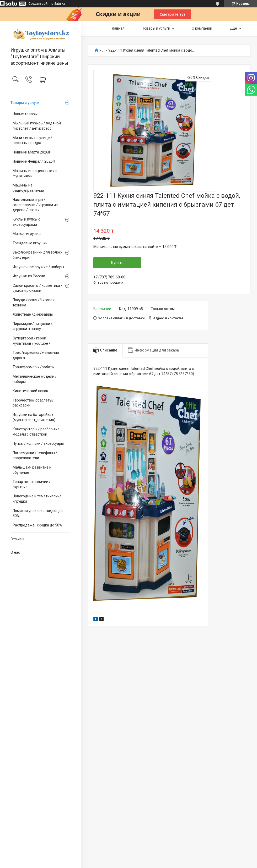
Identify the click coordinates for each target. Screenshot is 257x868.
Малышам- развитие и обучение (32, 470)
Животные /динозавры (33, 314)
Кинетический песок (30, 391)
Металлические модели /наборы (35, 379)
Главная (118, 28)
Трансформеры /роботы (34, 367)
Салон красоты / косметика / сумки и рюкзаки (38, 288)
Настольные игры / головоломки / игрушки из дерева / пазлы (35, 205)
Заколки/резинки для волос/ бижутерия (38, 255)
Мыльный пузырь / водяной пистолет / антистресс (37, 126)
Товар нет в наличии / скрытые (32, 484)
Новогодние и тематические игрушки (37, 499)
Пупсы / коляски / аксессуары (38, 443)
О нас (15, 552)
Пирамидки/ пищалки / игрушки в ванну (33, 326)
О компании (202, 28)
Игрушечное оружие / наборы (38, 267)
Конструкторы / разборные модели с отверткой (36, 432)
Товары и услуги (25, 103)
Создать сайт (39, 4)
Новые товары (25, 114)
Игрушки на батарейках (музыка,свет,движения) (34, 417)
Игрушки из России (29, 276)
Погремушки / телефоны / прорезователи (35, 455)
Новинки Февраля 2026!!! (34, 161)
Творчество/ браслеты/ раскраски (33, 403)
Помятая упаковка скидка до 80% (38, 513)
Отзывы (17, 539)
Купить (117, 263)
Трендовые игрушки (30, 243)
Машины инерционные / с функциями (35, 173)
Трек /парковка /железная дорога (36, 355)
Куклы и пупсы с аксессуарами (26, 222)
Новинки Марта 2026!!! (32, 152)
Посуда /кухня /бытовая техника (34, 303)
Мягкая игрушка (27, 234)
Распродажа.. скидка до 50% (37, 525)
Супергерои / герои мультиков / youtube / (31, 341)
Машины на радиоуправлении (28, 188)
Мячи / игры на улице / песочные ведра (32, 140)
